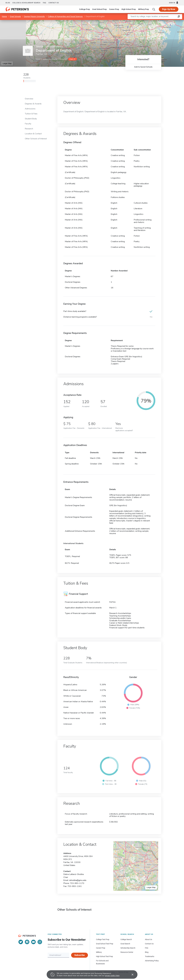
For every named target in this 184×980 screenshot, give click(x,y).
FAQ (44, 3)
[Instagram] (40, 942)
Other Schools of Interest (36, 139)
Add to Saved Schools (143, 67)
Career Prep (114, 9)
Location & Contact (33, 134)
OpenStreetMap (167, 21)
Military (99, 952)
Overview (29, 99)
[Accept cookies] (131, 975)
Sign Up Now (169, 9)
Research (29, 129)
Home (4, 16)
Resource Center (127, 952)
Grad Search (125, 944)
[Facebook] (27, 942)
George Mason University (34, 16)
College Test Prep (103, 939)
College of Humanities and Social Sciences (65, 16)
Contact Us (149, 944)
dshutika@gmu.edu (78, 880)
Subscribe (80, 955)
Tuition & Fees (31, 114)
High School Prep (129, 9)
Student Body (31, 119)
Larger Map (7, 63)
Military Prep (144, 9)
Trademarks (150, 956)
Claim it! (72, 59)
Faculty (28, 124)
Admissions (30, 109)
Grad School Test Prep (105, 944)
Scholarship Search (128, 948)
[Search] (154, 9)
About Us (149, 939)
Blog (8, 3)
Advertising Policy (152, 961)
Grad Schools (15, 16)
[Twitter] (21, 942)
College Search (126, 939)
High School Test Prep (104, 956)
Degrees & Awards (33, 104)
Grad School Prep (99, 9)
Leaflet (154, 21)
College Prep (85, 9)
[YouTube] (33, 942)
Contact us (54, 3)
